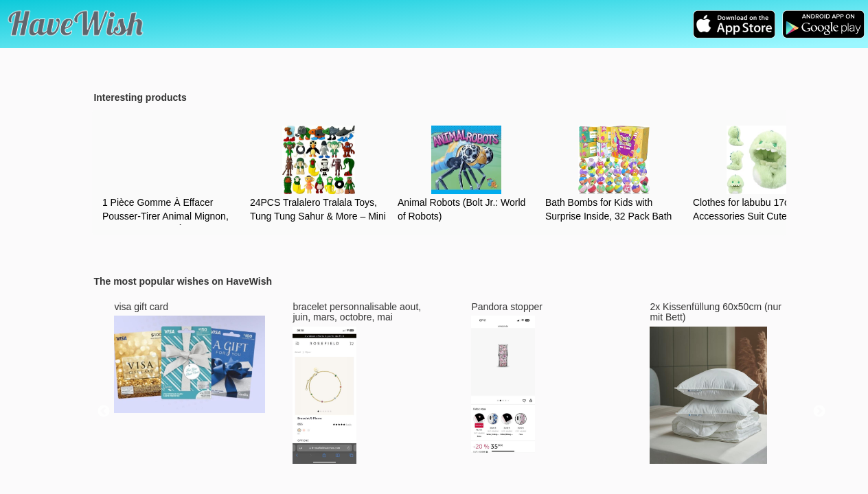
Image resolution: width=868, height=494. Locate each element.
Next (819, 412)
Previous (104, 412)
